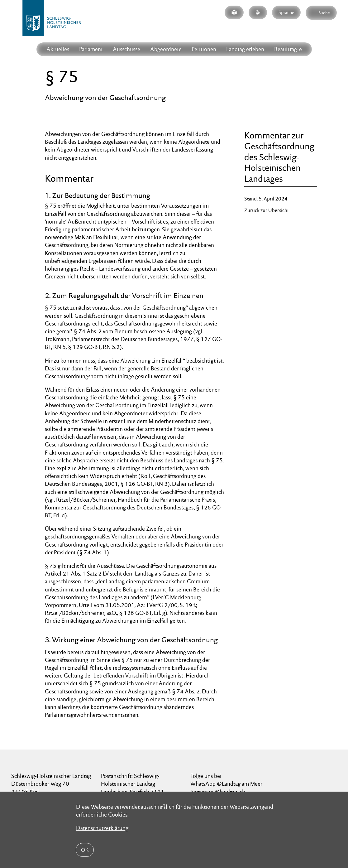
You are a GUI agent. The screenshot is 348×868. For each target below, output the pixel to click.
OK (85, 850)
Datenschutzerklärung (102, 828)
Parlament (91, 49)
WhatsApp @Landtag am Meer (226, 784)
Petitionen (204, 49)
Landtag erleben (245, 49)
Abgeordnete (166, 49)
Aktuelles (58, 49)
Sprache (286, 12)
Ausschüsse (126, 49)
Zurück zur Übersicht (267, 210)
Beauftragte (288, 49)
